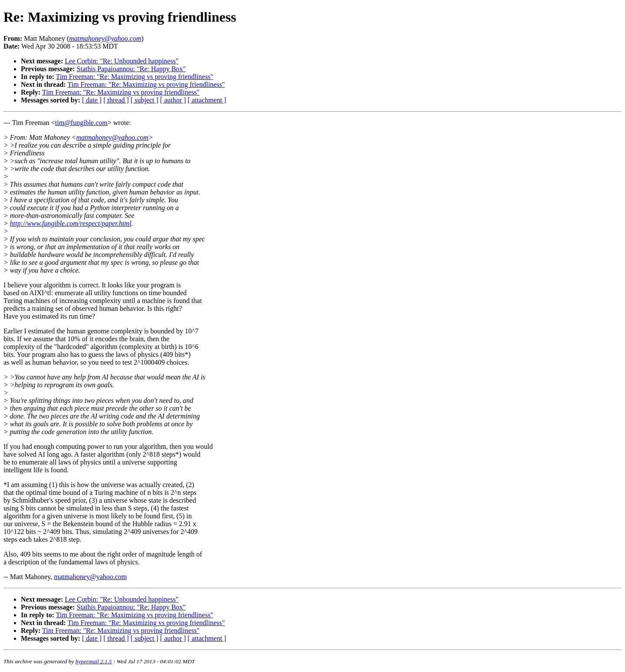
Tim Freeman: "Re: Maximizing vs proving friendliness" (135, 77)
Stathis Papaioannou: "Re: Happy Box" (131, 69)
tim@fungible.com (81, 123)
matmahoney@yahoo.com (112, 137)
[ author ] (173, 100)
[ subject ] (145, 100)
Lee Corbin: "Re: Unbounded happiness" (122, 61)
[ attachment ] (207, 100)
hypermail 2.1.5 (94, 661)
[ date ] (92, 100)
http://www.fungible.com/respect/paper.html (71, 223)
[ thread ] (116, 100)
